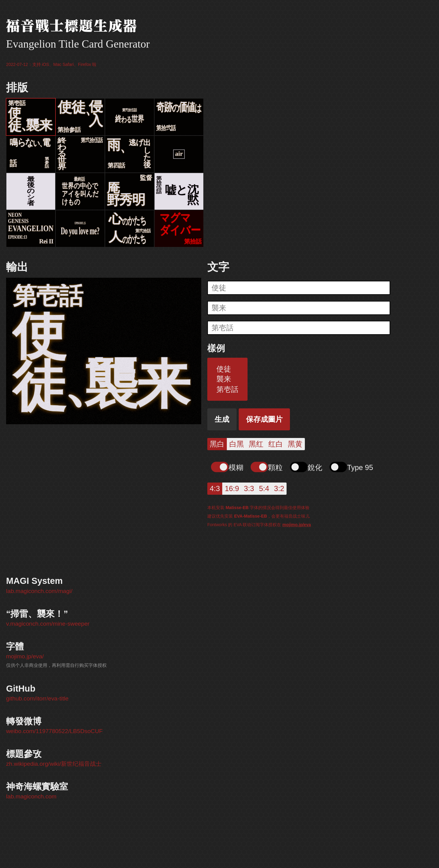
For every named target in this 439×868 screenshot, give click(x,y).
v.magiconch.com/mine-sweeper (48, 624)
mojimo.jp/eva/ (25, 656)
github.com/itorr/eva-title (37, 698)
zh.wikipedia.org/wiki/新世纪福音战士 (54, 764)
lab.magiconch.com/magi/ (39, 591)
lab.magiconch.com (31, 796)
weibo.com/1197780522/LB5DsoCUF (54, 731)
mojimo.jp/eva (296, 525)
